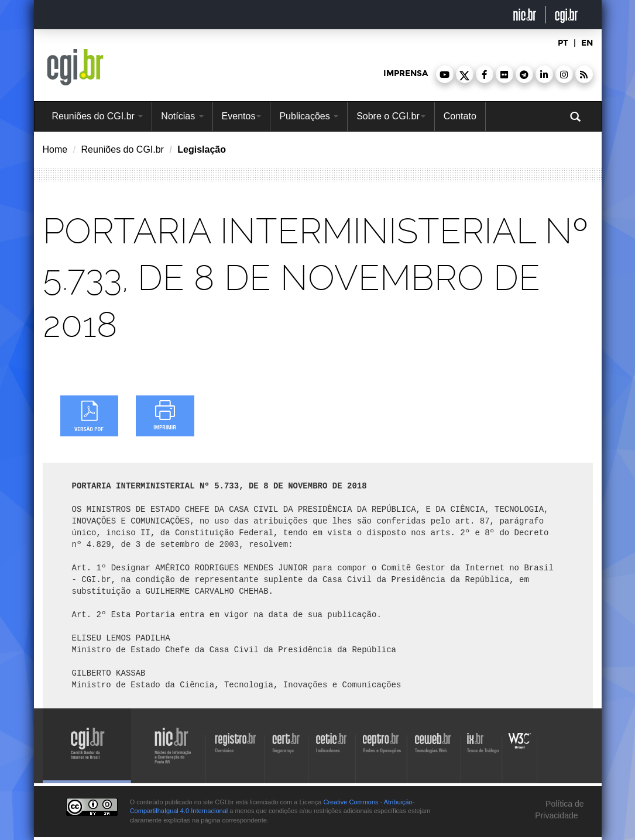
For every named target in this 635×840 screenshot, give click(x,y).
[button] (445, 74)
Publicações (309, 116)
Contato (460, 116)
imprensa (406, 73)
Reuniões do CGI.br (98, 116)
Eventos (242, 116)
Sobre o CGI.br (391, 116)
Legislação (202, 149)
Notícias (182, 116)
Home (55, 149)
